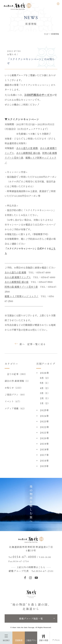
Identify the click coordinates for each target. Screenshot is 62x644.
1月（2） (45, 403)
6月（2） (45, 378)
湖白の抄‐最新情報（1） (17, 381)
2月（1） (45, 398)
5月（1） (45, 383)
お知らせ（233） (14, 388)
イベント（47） (13, 401)
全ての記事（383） (17, 374)
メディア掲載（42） (15, 408)
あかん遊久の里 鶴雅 (27, 148)
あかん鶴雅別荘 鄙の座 (28, 153)
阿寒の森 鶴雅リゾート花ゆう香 (21, 287)
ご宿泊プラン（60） (15, 394)
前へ (22, 344)
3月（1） (45, 393)
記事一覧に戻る (37, 344)
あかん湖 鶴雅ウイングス (18, 277)
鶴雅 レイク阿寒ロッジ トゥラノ (21, 296)
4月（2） (45, 388)
